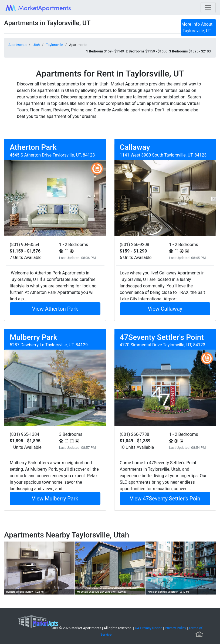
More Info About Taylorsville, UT (197, 27)
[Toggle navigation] (208, 8)
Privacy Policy (176, 628)
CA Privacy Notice (149, 628)
